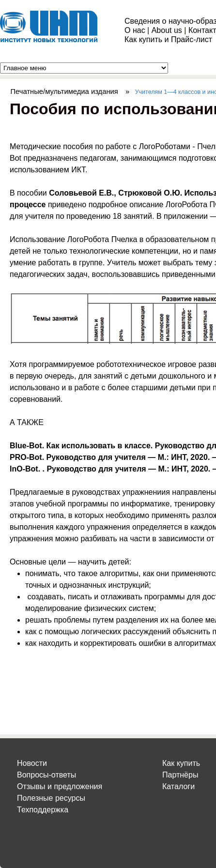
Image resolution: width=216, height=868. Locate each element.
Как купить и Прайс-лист (168, 39)
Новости (32, 763)
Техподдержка (43, 810)
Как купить (181, 763)
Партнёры (180, 775)
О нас (135, 30)
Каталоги (178, 786)
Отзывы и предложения (60, 786)
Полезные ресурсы (51, 798)
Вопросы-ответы (46, 775)
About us (167, 30)
